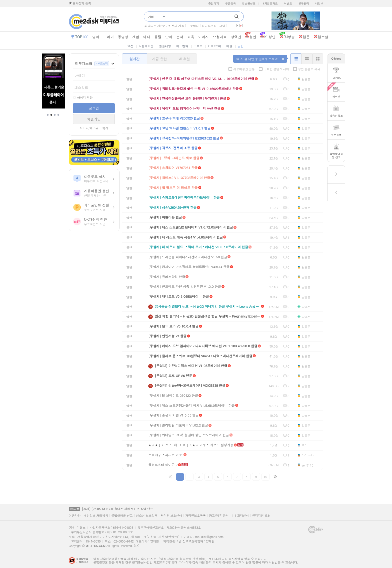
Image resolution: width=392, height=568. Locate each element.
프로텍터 (193, 26)
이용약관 (75, 515)
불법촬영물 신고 (122, 515)
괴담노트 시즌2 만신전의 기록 (164, 26)
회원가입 (94, 119)
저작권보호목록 (195, 515)
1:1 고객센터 (240, 515)
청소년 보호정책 (147, 515)
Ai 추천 (184, 59)
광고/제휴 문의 (219, 515)
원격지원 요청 (261, 515)
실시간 (134, 59)
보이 (222, 26)
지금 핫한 (159, 59)
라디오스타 (209, 26)
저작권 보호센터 (171, 515)
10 (265, 477)
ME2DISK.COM (95, 546)
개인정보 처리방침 (96, 515)
